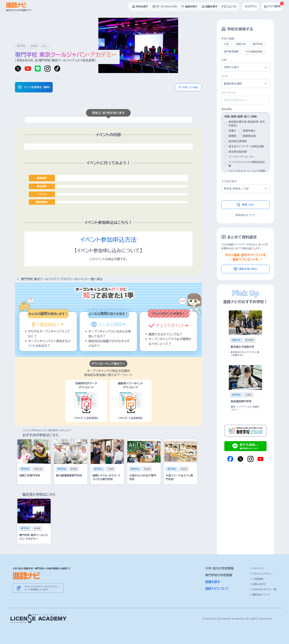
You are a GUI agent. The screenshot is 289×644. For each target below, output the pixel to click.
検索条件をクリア (245, 215)
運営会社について (260, 595)
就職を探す (213, 582)
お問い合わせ (258, 584)
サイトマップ (257, 568)
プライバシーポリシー (262, 574)
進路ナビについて (217, 589)
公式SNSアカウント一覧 (263, 589)
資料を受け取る (245, 269)
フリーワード (228, 93)
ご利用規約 (257, 579)
